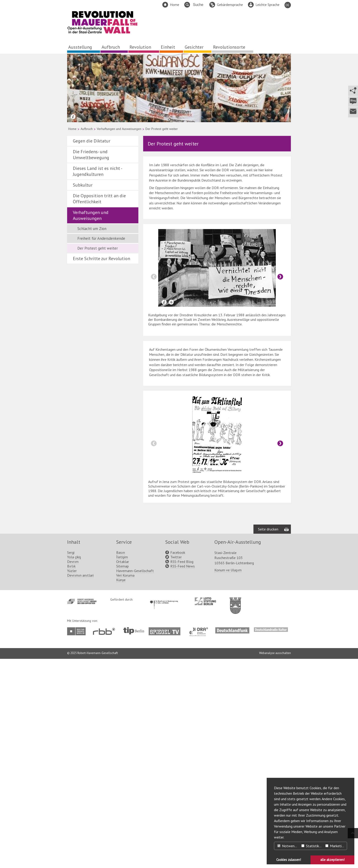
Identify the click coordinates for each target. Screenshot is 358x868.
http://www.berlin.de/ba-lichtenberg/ (235, 602)
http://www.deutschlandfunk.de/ (232, 630)
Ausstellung (80, 47)
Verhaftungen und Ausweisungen (119, 129)
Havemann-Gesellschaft (135, 571)
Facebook (178, 552)
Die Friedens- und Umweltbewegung (91, 155)
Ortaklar (123, 562)
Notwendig (288, 846)
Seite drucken (268, 529)
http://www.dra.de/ (200, 630)
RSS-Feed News (183, 566)
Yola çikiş (74, 557)
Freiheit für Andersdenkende (101, 238)
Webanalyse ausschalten (275, 653)
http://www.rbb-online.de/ (105, 631)
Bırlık (71, 566)
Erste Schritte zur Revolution (101, 259)
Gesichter (194, 47)
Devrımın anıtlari (80, 575)
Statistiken (312, 846)
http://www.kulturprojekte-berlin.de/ (78, 631)
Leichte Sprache (267, 5)
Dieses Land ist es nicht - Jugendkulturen (97, 171)
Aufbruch (111, 47)
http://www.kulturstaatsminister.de (164, 600)
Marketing (335, 846)
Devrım (73, 562)
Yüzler (72, 571)
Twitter (176, 557)
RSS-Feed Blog (182, 562)
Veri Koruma (125, 575)
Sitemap (122, 566)
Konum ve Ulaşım (228, 570)
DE (287, 5)
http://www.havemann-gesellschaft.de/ (82, 601)
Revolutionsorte (229, 47)
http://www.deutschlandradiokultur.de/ (271, 630)
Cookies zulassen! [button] (289, 860)
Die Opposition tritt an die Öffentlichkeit (99, 199)
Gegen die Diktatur (92, 141)
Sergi (71, 552)
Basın (121, 552)
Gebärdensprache (230, 5)
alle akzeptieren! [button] (332, 860)
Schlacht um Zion (92, 229)
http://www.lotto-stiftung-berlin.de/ (205, 601)
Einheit (168, 47)
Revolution (140, 47)
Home (175, 5)
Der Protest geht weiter (98, 248)
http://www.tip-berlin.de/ (134, 631)
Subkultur (83, 185)
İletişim (122, 557)
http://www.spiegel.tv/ (166, 630)
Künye (121, 580)
